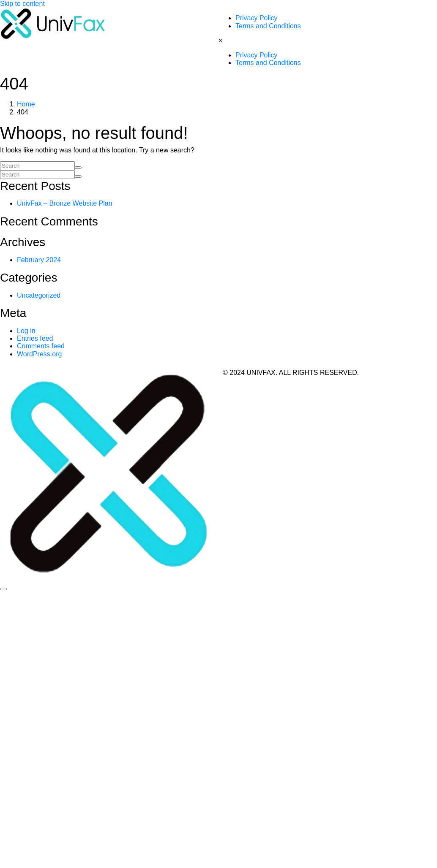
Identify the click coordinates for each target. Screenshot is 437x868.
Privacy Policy (257, 18)
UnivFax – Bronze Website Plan (65, 203)
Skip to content (22, 4)
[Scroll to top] (3, 589)
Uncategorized (39, 295)
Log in (26, 331)
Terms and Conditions (268, 26)
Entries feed (35, 338)
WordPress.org (39, 354)
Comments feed (41, 346)
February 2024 (39, 260)
